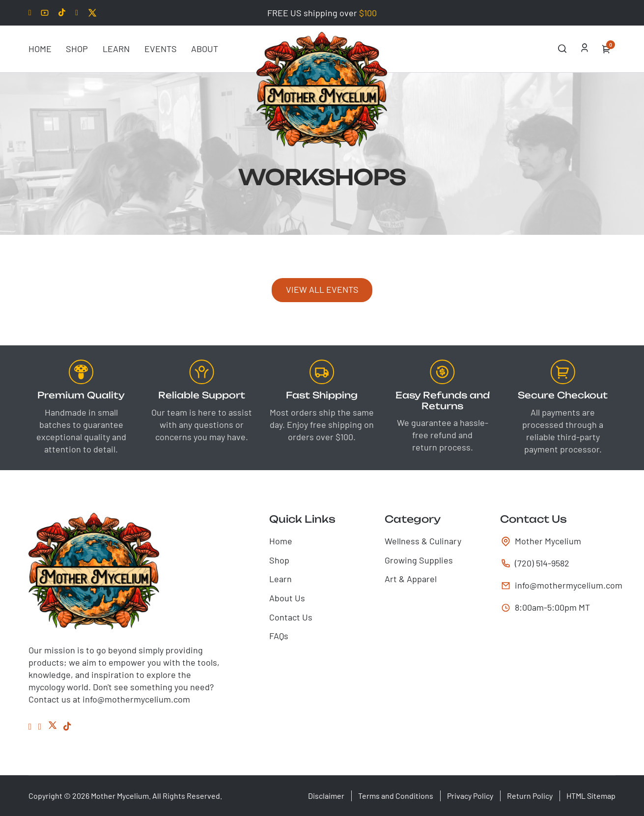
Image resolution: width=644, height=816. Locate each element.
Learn (116, 49)
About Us (287, 598)
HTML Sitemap (591, 796)
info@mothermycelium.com (561, 585)
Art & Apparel (411, 579)
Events (161, 49)
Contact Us (291, 617)
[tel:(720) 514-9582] (558, 563)
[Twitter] (92, 13)
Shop (77, 49)
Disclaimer (326, 796)
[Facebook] (77, 13)
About (205, 49)
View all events (322, 289)
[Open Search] (562, 49)
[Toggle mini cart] (606, 49)
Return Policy (530, 796)
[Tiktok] (62, 13)
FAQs (279, 636)
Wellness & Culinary (423, 541)
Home (40, 49)
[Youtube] (45, 13)
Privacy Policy (470, 796)
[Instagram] (40, 726)
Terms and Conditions (396, 796)
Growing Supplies (419, 560)
